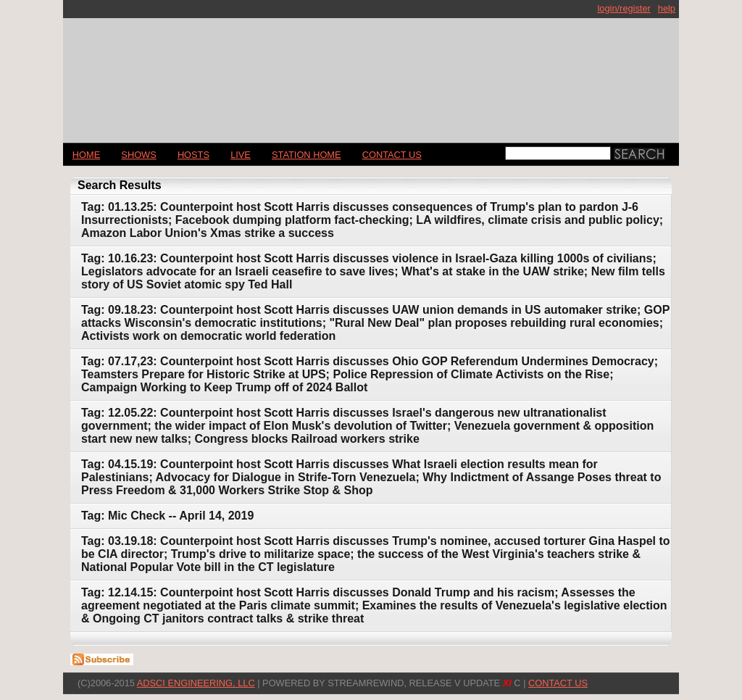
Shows (138, 155)
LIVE (241, 155)
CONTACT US (392, 155)
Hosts (193, 155)
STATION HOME (307, 155)
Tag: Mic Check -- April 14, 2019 (167, 516)
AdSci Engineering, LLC (196, 683)
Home (86, 155)
